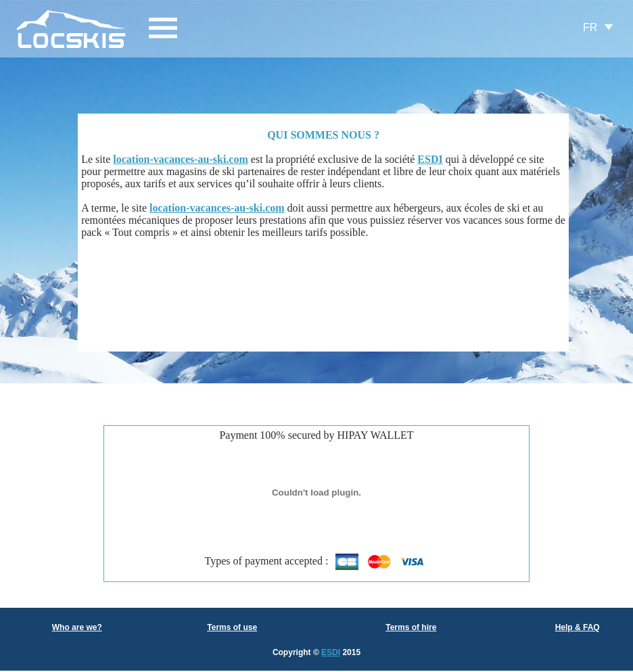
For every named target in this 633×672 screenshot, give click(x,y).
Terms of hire (411, 627)
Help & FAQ (578, 627)
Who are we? (77, 627)
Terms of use (232, 627)
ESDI (331, 652)
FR (590, 27)
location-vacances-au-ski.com (181, 159)
